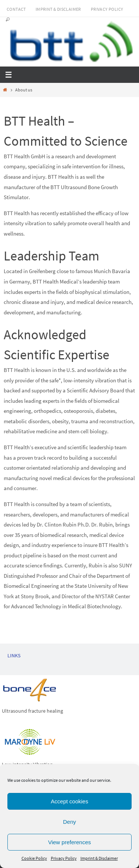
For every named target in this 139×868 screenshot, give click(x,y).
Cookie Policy (34, 858)
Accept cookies (69, 801)
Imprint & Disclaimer (99, 858)
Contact (16, 9)
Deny (69, 822)
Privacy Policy (64, 858)
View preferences (70, 842)
